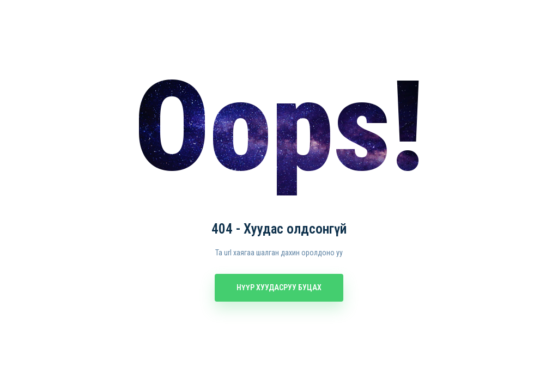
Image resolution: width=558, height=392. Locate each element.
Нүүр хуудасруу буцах (279, 287)
